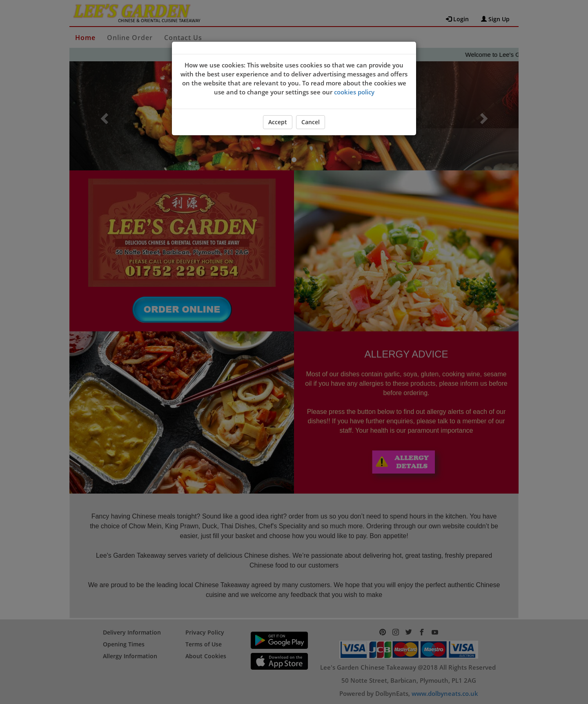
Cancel (311, 122)
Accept (278, 122)
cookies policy (354, 92)
